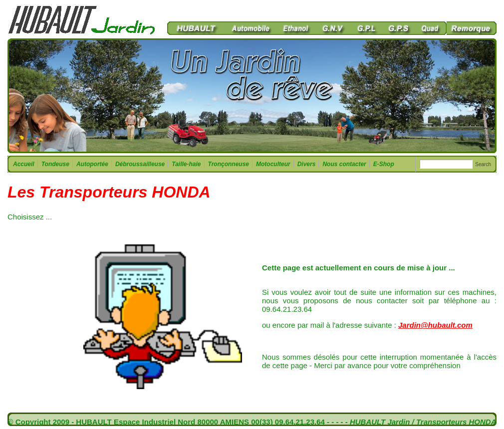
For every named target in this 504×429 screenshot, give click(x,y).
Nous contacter (344, 164)
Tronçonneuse (228, 164)
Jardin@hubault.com (435, 325)
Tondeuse (55, 164)
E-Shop (384, 164)
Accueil (24, 164)
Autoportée (92, 164)
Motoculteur (273, 164)
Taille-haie (186, 164)
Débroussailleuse (140, 164)
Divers (306, 164)
